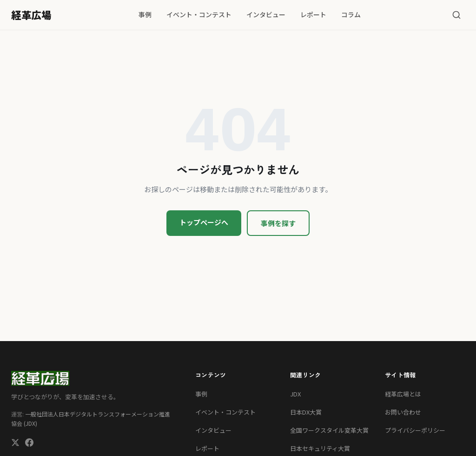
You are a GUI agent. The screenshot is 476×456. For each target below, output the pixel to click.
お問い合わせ (403, 412)
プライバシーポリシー (415, 430)
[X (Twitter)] (15, 444)
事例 (145, 14)
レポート (313, 14)
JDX (295, 394)
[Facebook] (29, 444)
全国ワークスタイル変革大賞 (329, 430)
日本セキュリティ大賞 (320, 448)
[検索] (456, 15)
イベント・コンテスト (199, 14)
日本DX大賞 (306, 412)
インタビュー (266, 14)
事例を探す (278, 223)
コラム (351, 14)
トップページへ (204, 222)
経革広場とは (403, 394)
